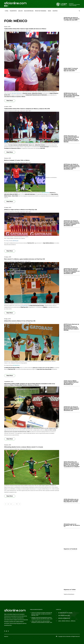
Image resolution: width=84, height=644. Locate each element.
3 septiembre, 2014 (9, 382)
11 (17, 504)
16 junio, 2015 (8, 158)
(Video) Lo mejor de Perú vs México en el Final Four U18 (21, 210)
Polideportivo (13, 11)
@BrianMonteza (45, 193)
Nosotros (55, 11)
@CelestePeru (25, 306)
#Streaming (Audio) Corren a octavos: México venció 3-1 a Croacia (24, 447)
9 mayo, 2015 (7, 319)
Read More (10, 101)
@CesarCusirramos (17, 93)
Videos (49, 11)
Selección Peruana (29, 11)
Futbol (7, 11)
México (23, 97)
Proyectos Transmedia (41, 11)
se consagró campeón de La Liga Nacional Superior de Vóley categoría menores (39, 428)
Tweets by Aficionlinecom (69, 594)
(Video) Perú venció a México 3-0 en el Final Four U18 (20, 321)
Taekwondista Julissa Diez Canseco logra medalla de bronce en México (25, 29)
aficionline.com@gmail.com (64, 618)
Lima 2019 (20, 11)
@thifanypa (15, 241)
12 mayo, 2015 (8, 257)
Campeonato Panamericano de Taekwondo (36, 95)
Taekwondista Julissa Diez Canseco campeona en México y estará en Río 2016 (27, 109)
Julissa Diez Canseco (37, 93)
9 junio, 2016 (7, 27)
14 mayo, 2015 (8, 208)
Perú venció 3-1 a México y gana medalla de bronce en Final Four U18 (24, 259)
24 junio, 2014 (8, 445)
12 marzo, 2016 (8, 107)
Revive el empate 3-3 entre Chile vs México (17, 160)
